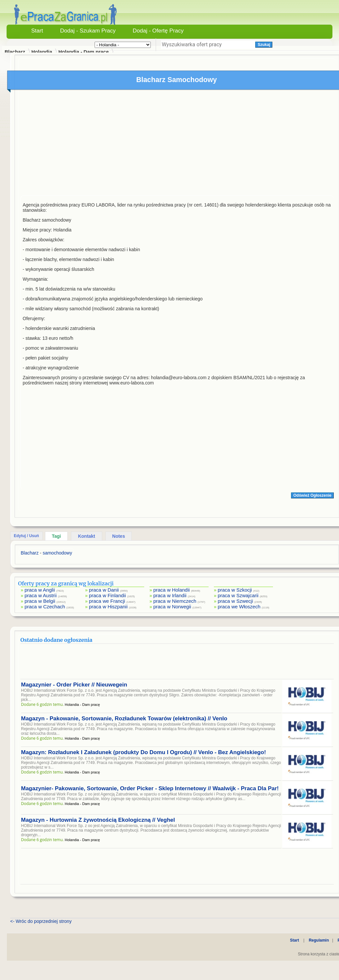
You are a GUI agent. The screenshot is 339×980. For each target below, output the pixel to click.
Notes (119, 536)
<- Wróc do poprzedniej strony (41, 921)
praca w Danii (104, 590)
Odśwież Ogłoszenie (312, 495)
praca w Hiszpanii (108, 607)
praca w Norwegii (172, 607)
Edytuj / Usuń (26, 536)
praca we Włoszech (239, 607)
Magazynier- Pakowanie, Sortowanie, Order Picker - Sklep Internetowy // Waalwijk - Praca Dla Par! (150, 788)
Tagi (56, 536)
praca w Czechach (45, 607)
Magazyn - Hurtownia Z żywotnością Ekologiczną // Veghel (98, 820)
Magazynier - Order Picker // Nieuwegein (74, 685)
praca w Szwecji (236, 601)
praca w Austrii (41, 595)
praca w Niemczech (175, 601)
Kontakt (86, 536)
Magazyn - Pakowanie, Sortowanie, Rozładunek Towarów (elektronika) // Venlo (124, 719)
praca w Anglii (40, 590)
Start (37, 31)
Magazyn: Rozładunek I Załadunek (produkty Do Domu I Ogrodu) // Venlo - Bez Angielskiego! (144, 752)
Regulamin (319, 940)
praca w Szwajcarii (238, 595)
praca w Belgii (40, 601)
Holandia (42, 52)
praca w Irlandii (170, 595)
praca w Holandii (172, 590)
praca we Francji (107, 601)
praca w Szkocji (235, 590)
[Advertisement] (177, 144)
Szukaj (264, 45)
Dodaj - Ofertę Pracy (158, 31)
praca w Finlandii (108, 595)
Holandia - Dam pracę (84, 52)
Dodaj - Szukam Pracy (88, 31)
